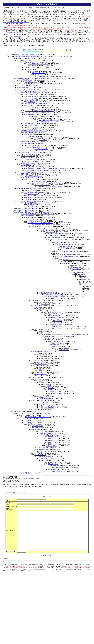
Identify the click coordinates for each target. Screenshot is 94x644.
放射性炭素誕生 (40, 109)
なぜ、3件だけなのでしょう (33, 176)
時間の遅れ (49, 460)
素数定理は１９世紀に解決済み (59, 234)
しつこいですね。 (34, 127)
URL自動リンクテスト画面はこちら (18, 22)
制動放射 (41, 397)
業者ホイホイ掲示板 (38, 45)
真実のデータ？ (33, 194)
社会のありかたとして (83, 272)
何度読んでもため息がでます (41, 116)
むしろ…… (35, 71)
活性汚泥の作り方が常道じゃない (70, 257)
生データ (28, 143)
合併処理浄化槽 (37, 129)
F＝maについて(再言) (45, 431)
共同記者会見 (25, 165)
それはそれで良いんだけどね (44, 227)
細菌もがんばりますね (35, 115)
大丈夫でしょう (33, 105)
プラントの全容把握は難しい (65, 255)
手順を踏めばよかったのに (50, 122)
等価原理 (55, 345)
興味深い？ (32, 102)
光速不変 (38, 410)
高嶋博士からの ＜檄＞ (29, 153)
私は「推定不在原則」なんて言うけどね (68, 251)
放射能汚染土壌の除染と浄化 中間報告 (33, 142)
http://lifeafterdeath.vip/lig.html (13, 482)
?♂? (40, 302)
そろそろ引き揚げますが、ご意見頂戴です (66, 239)
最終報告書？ (25, 87)
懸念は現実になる (41, 118)
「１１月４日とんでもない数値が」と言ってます (40, 113)
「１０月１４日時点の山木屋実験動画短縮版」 (39, 111)
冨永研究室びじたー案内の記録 (14, 33)
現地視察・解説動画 (28, 163)
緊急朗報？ (32, 205)
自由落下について (30, 420)
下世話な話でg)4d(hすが (36, 179)
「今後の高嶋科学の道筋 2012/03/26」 (33, 172)
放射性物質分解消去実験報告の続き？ (37, 104)
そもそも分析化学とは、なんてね (39, 145)
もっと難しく (43, 140)
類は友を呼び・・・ (31, 82)
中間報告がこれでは (41, 149)
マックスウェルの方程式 (50, 451)
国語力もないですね (59, 317)
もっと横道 (35, 151)
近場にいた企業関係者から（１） (28, 208)
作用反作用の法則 (37, 426)
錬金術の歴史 (67, 246)
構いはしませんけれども (36, 196)
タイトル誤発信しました (39, 181)
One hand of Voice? (30, 154)
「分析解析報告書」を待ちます (41, 147)
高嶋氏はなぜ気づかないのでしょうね (40, 96)
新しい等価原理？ (48, 433)
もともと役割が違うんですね (58, 237)
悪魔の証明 (59, 243)
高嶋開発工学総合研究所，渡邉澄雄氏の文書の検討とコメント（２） (39, 78)
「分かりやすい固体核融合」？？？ (32, 84)
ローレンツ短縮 (43, 362)
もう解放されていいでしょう (65, 326)
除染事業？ (35, 207)
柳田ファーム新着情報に (32, 161)
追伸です (69, 264)
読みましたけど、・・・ (32, 62)
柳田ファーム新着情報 (28, 156)
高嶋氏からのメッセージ (29, 60)
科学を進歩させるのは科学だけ (34, 167)
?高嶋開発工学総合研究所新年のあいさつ (34, 131)
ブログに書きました (31, 178)
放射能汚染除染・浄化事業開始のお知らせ (34, 201)
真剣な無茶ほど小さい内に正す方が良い (51, 187)
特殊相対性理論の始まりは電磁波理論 (43, 225)
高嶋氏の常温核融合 (24, 58)
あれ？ (23, 86)
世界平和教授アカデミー (46, 77)
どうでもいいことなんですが (27, 413)
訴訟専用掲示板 (16, 36)
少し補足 (38, 75)
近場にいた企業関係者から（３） (28, 212)
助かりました (50, 232)
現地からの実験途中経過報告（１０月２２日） (39, 100)
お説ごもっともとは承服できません (46, 300)
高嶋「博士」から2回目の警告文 (31, 174)
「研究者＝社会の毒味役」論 (37, 221)
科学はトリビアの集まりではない (39, 198)
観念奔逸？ (32, 134)
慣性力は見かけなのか (52, 435)
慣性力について (57, 392)
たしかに (24, 415)
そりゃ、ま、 (29, 190)
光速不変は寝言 (57, 319)
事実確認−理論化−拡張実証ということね (41, 223)
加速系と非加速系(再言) (60, 466)
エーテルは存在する (41, 401)
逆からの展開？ (33, 217)
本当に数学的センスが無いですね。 (57, 312)
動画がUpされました (31, 95)
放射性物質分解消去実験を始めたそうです (34, 93)
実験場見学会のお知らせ (32, 124)
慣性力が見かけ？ (41, 453)
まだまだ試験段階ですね (32, 203)
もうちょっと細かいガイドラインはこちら (62, 20)
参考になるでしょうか (39, 73)
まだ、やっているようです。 (34, 125)
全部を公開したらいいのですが (55, 295)
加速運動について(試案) (36, 422)
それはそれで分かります (43, 185)
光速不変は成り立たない (57, 315)
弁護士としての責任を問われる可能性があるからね (48, 183)
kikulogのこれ (68, 38)
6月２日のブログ (30, 67)
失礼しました (57, 236)
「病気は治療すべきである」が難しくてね (48, 138)
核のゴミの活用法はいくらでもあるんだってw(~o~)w (41, 170)
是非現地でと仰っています (37, 69)
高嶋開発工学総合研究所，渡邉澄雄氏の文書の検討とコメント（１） (36, 57)
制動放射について (48, 399)
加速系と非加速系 (61, 468)
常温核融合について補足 (29, 80)
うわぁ (27, 133)
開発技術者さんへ (30, 216)
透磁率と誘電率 (43, 448)
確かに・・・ (57, 298)
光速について (46, 304)
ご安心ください (30, 91)
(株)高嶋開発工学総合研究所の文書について (26, 55)
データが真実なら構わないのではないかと (38, 192)
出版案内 (24, 158)
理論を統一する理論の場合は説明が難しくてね (57, 230)
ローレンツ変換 (40, 360)
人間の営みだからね (69, 248)
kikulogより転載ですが (39, 98)
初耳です (34, 136)
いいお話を (77, 269)
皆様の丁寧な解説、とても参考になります (38, 417)
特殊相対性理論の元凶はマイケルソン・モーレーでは (52, 306)
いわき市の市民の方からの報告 (31, 189)
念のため (83, 276)
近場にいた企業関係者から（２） (28, 210)
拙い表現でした (64, 244)
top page (5, 568)
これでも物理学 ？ (41, 364)
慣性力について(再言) (45, 457)
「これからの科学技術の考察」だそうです (34, 89)
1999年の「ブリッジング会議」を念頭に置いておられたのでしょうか (50, 169)
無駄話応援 (35, 66)
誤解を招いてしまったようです (59, 297)
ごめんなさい (36, 219)
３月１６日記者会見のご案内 (30, 160)
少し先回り (18, 411)
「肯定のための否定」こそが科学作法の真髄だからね (38, 214)
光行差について (30, 473)
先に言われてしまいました (47, 228)
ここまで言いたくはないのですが (49, 120)
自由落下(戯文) (54, 462)
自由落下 (55, 469)
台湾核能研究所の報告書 (50, 293)
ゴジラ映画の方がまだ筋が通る (38, 64)
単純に (30, 199)
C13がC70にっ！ (37, 107)
